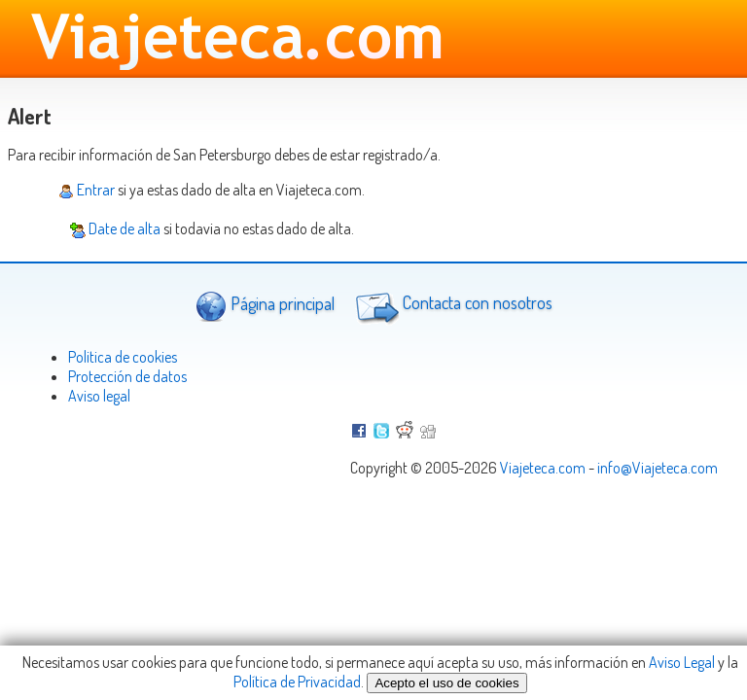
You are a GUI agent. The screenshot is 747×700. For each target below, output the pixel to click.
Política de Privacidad (297, 682)
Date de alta (115, 228)
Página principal (265, 306)
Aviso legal (99, 396)
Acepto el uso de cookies (446, 683)
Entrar (87, 190)
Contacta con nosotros (451, 305)
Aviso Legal (682, 662)
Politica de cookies (123, 357)
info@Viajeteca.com (658, 468)
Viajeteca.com (543, 468)
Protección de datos (127, 376)
